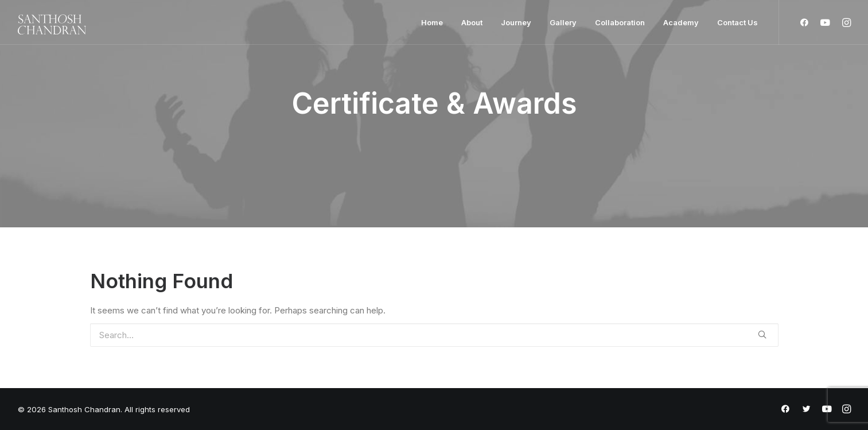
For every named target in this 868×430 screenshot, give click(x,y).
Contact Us (737, 22)
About (472, 22)
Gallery (563, 22)
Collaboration (620, 22)
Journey (516, 22)
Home (432, 22)
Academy (681, 22)
